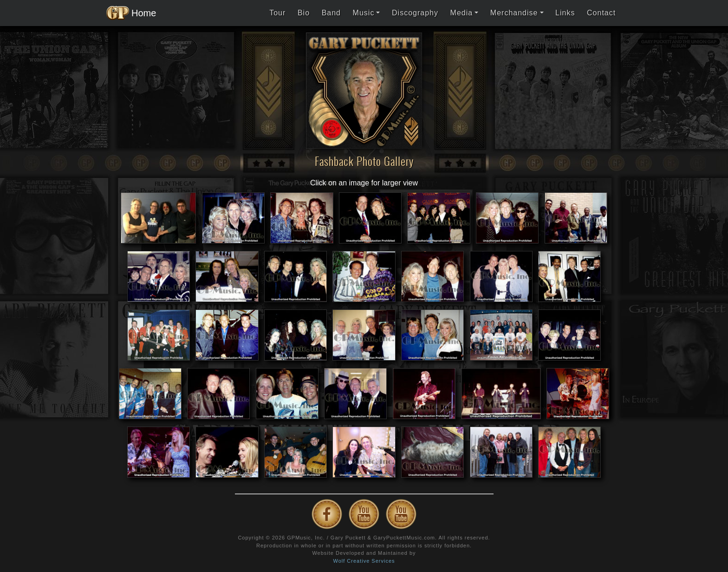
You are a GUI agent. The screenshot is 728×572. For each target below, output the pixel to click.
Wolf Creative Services (364, 561)
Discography (415, 13)
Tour (277, 13)
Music (364, 13)
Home (129, 13)
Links (565, 13)
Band (331, 13)
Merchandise (514, 13)
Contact (601, 13)
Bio (304, 13)
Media (462, 13)
